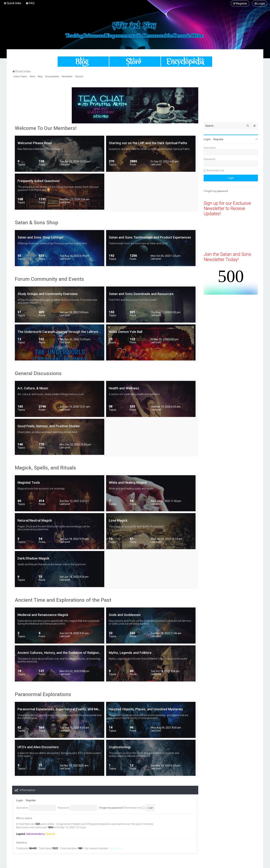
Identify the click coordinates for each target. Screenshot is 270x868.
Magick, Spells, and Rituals (45, 468)
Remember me (135, 808)
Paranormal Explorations (43, 694)
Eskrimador (116, 848)
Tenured (50, 834)
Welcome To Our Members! (46, 128)
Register (31, 800)
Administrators (35, 834)
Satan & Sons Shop (37, 223)
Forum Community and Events (49, 279)
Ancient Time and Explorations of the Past (63, 600)
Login (19, 800)
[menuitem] (30, 3)
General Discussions (38, 373)
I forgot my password (111, 808)
